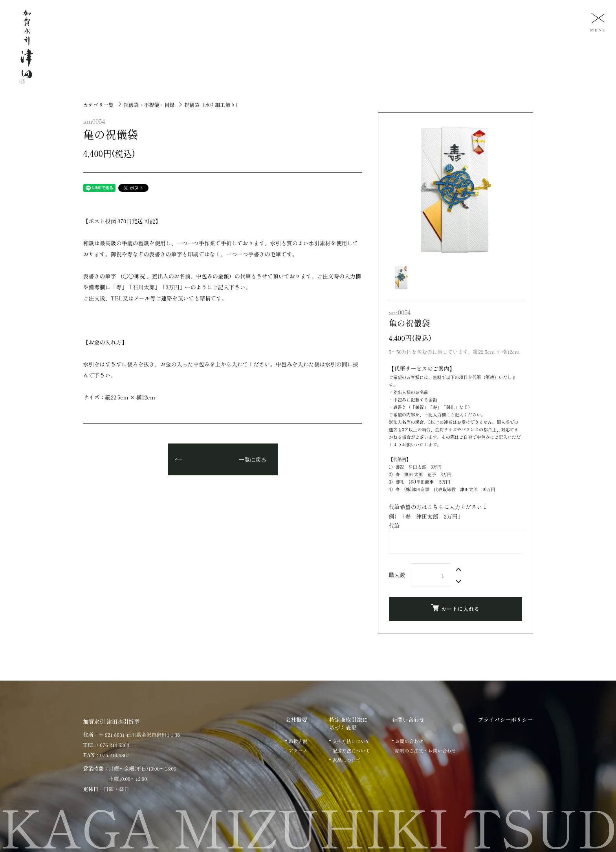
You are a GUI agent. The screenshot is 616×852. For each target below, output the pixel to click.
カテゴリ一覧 (99, 105)
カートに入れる (456, 608)
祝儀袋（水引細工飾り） (212, 105)
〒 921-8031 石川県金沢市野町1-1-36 (139, 735)
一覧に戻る (253, 460)
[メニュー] (597, 22)
